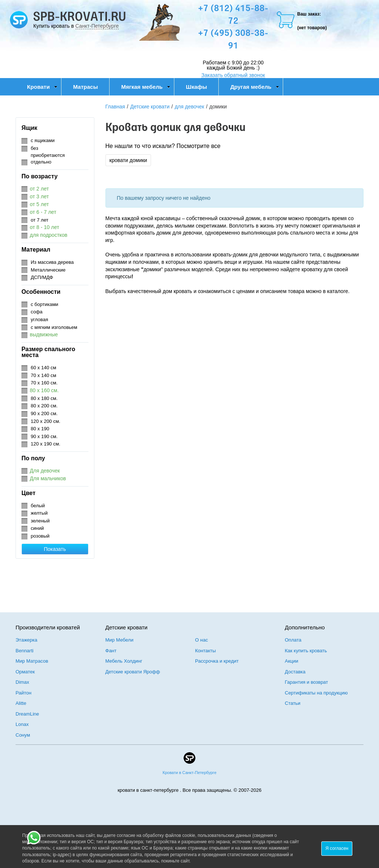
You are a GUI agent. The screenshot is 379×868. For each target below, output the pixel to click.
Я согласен (337, 848)
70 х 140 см (43, 375)
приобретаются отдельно (48, 159)
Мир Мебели (120, 640)
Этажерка (26, 640)
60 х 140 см (43, 368)
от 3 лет (39, 196)
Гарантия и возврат (307, 682)
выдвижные (44, 334)
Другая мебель (255, 87)
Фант (111, 651)
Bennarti (24, 651)
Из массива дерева (52, 262)
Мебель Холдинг (124, 661)
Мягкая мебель (146, 87)
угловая (39, 319)
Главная (115, 107)
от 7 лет (40, 220)
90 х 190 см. (44, 436)
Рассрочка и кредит (217, 661)
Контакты (205, 651)
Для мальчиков (48, 478)
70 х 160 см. (44, 383)
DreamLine (27, 714)
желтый (39, 513)
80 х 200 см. (44, 406)
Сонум (23, 735)
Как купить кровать (306, 651)
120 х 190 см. (46, 444)
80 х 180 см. (44, 398)
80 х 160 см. (44, 390)
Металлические (48, 270)
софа (37, 312)
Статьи (293, 703)
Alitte (21, 703)
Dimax (22, 682)
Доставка (295, 672)
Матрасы (85, 87)
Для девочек (45, 471)
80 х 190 (40, 429)
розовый (40, 536)
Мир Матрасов (32, 661)
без (34, 148)
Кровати (42, 87)
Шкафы (196, 87)
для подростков (49, 235)
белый (38, 506)
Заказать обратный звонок (233, 75)
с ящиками (43, 140)
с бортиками (44, 304)
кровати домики (128, 160)
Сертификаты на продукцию (316, 693)
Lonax (22, 724)
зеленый (40, 521)
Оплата (293, 640)
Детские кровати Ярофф (133, 672)
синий (37, 528)
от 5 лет (39, 204)
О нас (202, 640)
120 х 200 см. (46, 421)
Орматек (25, 672)
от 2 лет (39, 189)
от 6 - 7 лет (43, 212)
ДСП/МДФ (42, 277)
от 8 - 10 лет (45, 227)
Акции (292, 661)
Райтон (24, 693)
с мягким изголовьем (54, 327)
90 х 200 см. (44, 413)
